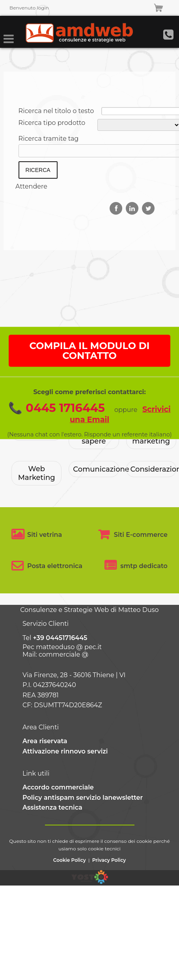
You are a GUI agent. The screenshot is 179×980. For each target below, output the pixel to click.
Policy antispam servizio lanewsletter (83, 798)
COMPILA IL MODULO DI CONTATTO (90, 374)
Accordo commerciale (58, 787)
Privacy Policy (109, 860)
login (43, 8)
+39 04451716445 (60, 638)
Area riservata (45, 741)
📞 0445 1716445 (57, 431)
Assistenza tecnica (52, 807)
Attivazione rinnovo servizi (65, 751)
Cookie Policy (70, 860)
